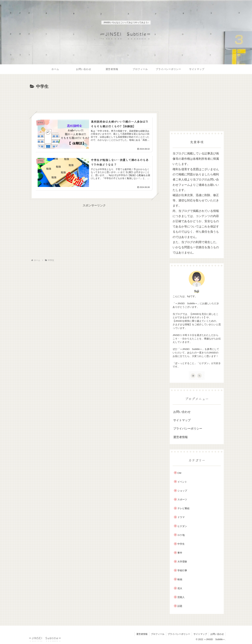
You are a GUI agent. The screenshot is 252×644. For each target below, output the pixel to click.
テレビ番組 (183, 508)
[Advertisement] (94, 99)
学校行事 (182, 570)
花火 (180, 588)
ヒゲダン (182, 526)
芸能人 (181, 597)
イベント (182, 482)
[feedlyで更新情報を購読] (193, 376)
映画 (180, 579)
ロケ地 (181, 535)
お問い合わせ (182, 412)
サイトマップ (182, 420)
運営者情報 (180, 437)
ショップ (182, 491)
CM (179, 473)
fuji (197, 291)
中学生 (181, 544)
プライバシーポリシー (188, 429)
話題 (180, 606)
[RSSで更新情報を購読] (199, 376)
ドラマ (181, 517)
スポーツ (182, 499)
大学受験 (182, 562)
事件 (180, 553)
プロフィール (157, 634)
